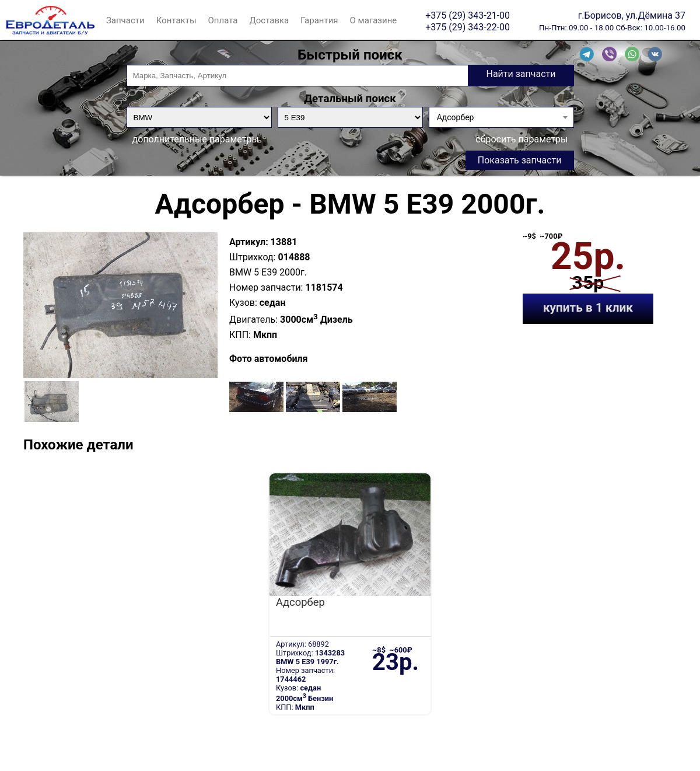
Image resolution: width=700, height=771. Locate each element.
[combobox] (501, 117)
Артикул (247, 242)
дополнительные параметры (196, 139)
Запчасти (125, 20)
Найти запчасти (521, 74)
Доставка (269, 20)
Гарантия (319, 20)
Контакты (176, 20)
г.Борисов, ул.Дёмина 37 (632, 15)
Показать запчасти (520, 160)
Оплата (223, 20)
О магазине (374, 20)
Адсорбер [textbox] (456, 117)
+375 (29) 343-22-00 (468, 27)
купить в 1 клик (588, 308)
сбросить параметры (521, 139)
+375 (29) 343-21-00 (468, 15)
